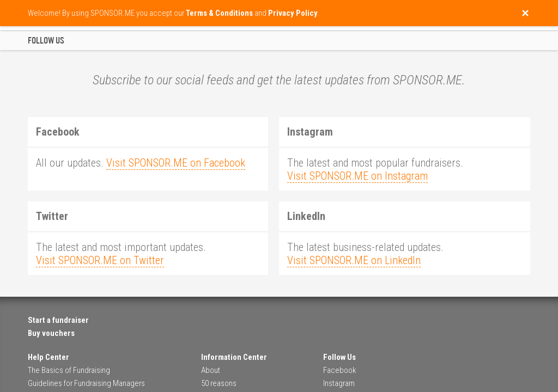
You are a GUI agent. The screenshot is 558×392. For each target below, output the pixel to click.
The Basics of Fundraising (69, 370)
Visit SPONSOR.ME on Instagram (357, 176)
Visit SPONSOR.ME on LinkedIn (354, 260)
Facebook (339, 370)
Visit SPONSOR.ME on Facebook (176, 163)
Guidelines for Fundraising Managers (86, 383)
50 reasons (219, 383)
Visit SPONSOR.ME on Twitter (100, 260)
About (211, 370)
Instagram (339, 383)
